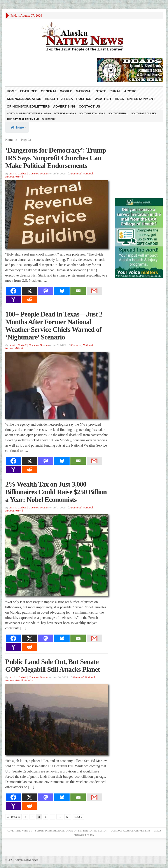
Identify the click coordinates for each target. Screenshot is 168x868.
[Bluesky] (62, 291)
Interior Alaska (65, 113)
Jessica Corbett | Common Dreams (29, 173)
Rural (115, 91)
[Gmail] (94, 291)
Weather (103, 99)
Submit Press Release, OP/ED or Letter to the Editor (71, 831)
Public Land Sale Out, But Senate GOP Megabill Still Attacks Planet (53, 665)
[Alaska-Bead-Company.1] (130, 70)
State (101, 91)
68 (68, 817)
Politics (84, 99)
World (66, 91)
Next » (78, 817)
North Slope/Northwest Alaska (29, 113)
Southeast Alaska (144, 113)
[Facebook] (13, 291)
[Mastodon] (46, 291)
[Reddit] (30, 299)
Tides (119, 99)
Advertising (64, 106)
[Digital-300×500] (139, 238)
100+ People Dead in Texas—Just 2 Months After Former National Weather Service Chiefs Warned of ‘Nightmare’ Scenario (54, 326)
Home (17, 127)
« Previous (13, 817)
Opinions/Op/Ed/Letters (28, 106)
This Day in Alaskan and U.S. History (31, 119)
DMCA (157, 831)
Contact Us (89, 106)
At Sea (67, 99)
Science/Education (24, 99)
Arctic (130, 91)
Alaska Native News (26, 860)
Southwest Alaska (92, 113)
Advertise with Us (19, 831)
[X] (30, 291)
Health (51, 99)
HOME (12, 91)
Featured (29, 91)
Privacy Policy (84, 835)
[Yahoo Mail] (13, 299)
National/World (14, 177)
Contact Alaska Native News (130, 831)
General (49, 91)
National (84, 91)
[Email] (78, 291)
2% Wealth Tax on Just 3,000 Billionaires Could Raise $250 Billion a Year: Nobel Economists (56, 492)
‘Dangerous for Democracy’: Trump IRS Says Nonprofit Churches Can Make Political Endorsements (56, 158)
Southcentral (118, 113)
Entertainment (141, 99)
